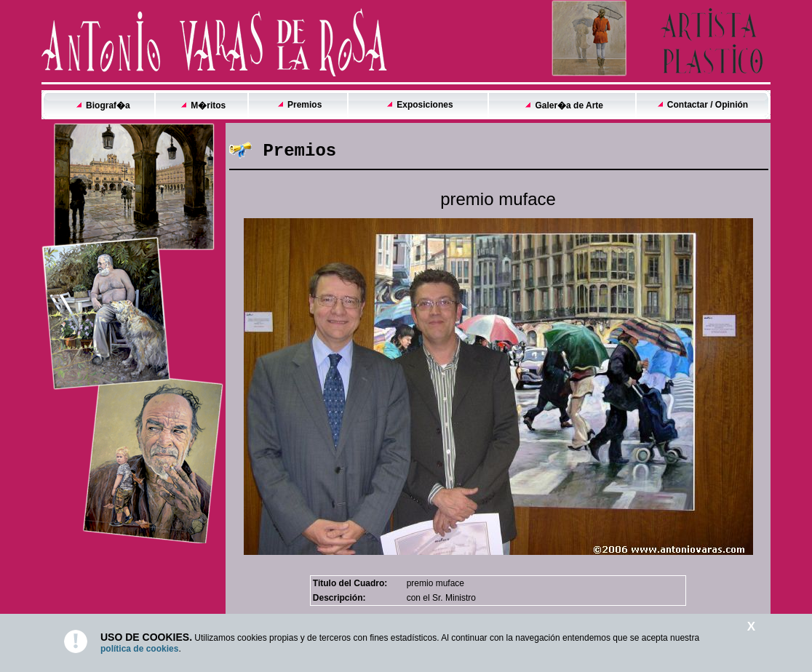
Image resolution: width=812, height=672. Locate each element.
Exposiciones (425, 105)
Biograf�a (108, 105)
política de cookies (139, 649)
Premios (304, 105)
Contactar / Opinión (708, 105)
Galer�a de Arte (569, 105)
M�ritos (208, 105)
